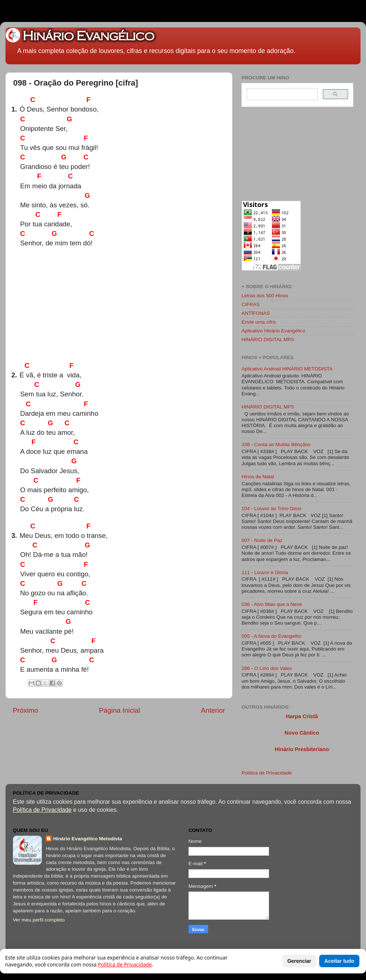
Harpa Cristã (302, 716)
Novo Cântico (302, 733)
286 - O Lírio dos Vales (267, 668)
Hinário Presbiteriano (302, 749)
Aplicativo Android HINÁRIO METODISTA (287, 369)
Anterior (213, 710)
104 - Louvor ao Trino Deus (272, 508)
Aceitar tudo (339, 961)
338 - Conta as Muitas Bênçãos (276, 444)
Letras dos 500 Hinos (265, 296)
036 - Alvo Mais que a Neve (272, 604)
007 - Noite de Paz (262, 540)
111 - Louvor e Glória (265, 572)
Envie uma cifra (259, 322)
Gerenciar (299, 961)
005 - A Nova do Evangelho (272, 636)
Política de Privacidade (267, 773)
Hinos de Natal (258, 477)
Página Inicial (119, 710)
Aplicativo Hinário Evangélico (273, 331)
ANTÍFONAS (256, 313)
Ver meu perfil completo (39, 920)
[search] (281, 94)
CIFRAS (251, 304)
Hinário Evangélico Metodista (87, 839)
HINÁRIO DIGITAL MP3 (268, 340)
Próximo (25, 710)
